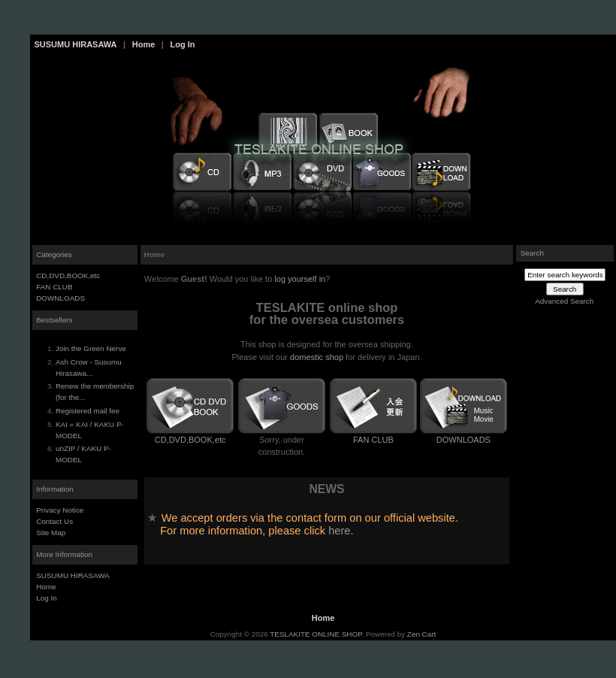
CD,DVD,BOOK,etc (68, 275)
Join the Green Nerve (91, 348)
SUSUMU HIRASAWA (76, 44)
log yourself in (300, 279)
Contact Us (54, 521)
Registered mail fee (88, 411)
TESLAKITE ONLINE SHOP (316, 634)
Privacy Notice (60, 510)
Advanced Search (564, 301)
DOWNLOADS (60, 298)
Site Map (51, 533)
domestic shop (317, 357)
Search (532, 253)
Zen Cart (421, 634)
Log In (182, 44)
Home (144, 44)
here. (341, 531)
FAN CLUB (54, 287)
